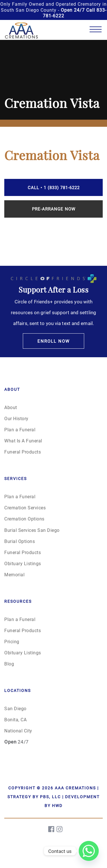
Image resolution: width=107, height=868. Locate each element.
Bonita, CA (15, 719)
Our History (16, 418)
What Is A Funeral (23, 441)
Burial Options (20, 541)
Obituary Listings (23, 563)
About (11, 407)
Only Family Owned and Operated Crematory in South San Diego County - (53, 10)
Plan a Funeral (20, 429)
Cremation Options (24, 519)
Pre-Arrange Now (54, 209)
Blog (9, 664)
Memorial (14, 574)
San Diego (15, 708)
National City (18, 731)
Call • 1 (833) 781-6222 (54, 187)
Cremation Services (25, 507)
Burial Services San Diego (32, 530)
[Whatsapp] (89, 851)
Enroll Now (53, 341)
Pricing (12, 641)
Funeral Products (23, 452)
